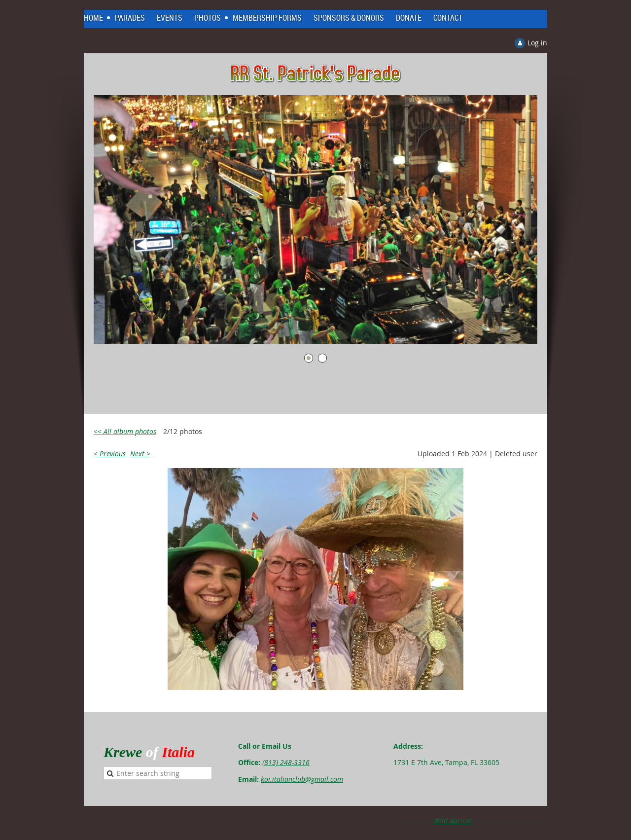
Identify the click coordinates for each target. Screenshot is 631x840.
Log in (537, 43)
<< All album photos (125, 431)
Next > (140, 454)
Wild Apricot (453, 821)
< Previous (110, 454)
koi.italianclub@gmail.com (302, 779)
